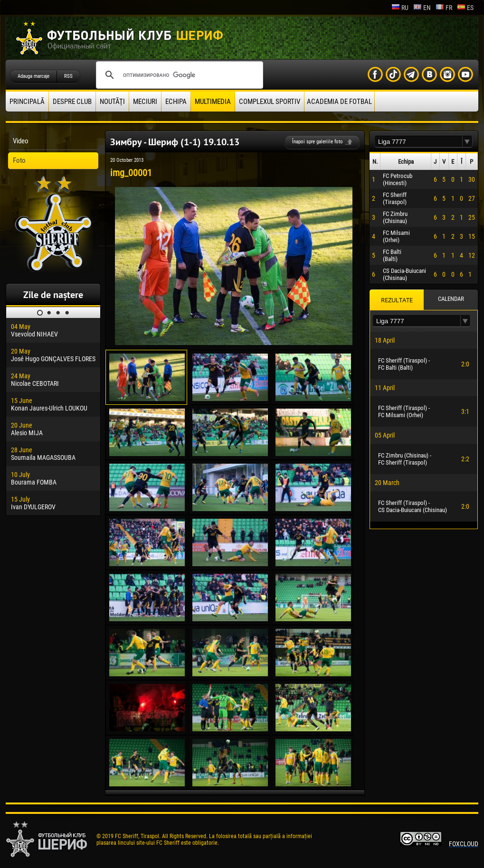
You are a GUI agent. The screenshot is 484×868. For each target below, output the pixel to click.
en (422, 8)
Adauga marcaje (33, 76)
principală (27, 102)
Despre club (72, 102)
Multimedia (213, 102)
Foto (19, 160)
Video (21, 141)
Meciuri (145, 102)
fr (444, 8)
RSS (68, 76)
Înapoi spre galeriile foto (318, 142)
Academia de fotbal (339, 102)
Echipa (176, 102)
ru (400, 8)
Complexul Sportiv (270, 102)
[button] (467, 142)
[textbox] (418, 142)
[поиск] (178, 75)
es (465, 8)
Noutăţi (112, 102)
